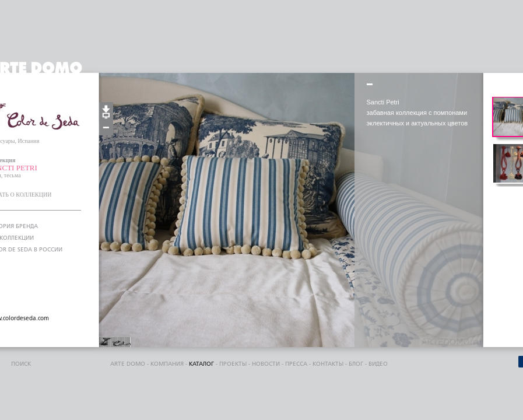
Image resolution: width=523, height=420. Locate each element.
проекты (233, 364)
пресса (296, 364)
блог (356, 364)
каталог (201, 364)
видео (378, 364)
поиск (21, 364)
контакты (328, 364)
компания (167, 364)
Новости (266, 364)
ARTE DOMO (128, 364)
